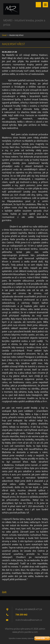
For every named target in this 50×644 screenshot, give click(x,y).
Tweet (26, 585)
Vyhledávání (38, 5)
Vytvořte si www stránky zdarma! (21, 638)
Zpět (4, 592)
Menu (45, 5)
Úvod (4, 35)
